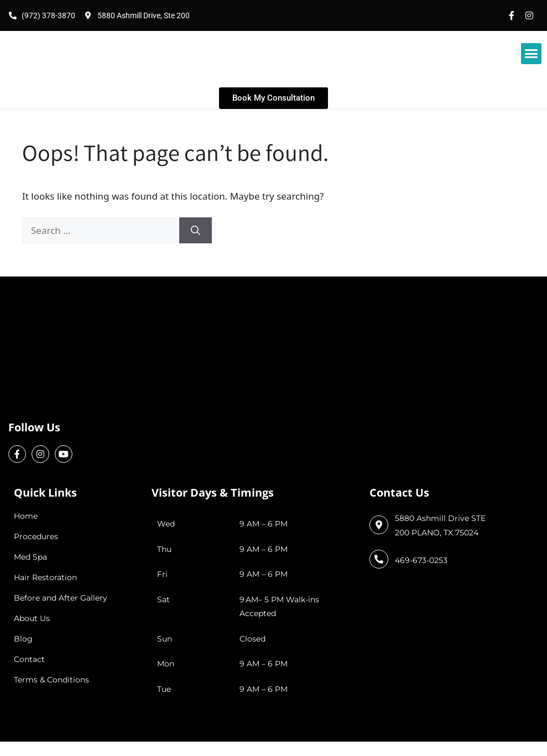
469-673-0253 (421, 560)
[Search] (196, 231)
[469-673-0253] (379, 559)
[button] (532, 54)
